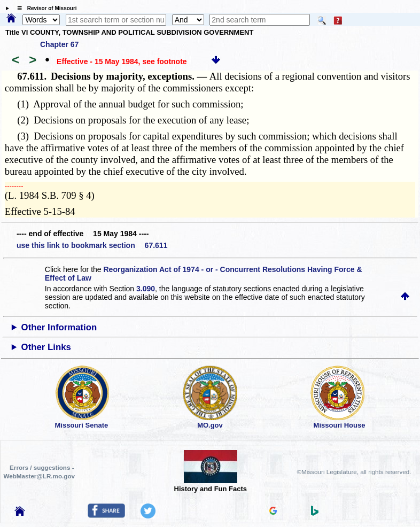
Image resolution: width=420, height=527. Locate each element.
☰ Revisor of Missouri (44, 8)
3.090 (146, 289)
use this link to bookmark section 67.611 (92, 245)
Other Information (59, 327)
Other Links (46, 347)
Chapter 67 (59, 44)
